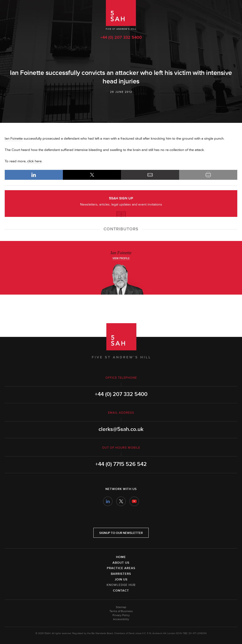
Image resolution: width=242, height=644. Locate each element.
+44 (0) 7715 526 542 (121, 464)
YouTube (134, 501)
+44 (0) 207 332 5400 (121, 37)
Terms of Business (121, 611)
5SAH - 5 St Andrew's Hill (121, 15)
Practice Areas (121, 568)
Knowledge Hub (121, 585)
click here (34, 161)
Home (121, 557)
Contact (121, 591)
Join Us (121, 580)
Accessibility (121, 619)
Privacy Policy (121, 615)
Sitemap (121, 607)
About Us (121, 563)
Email (150, 175)
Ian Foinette (14, 139)
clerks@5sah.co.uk (121, 429)
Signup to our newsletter (121, 533)
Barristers (121, 574)
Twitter (121, 501)
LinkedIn (34, 175)
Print (208, 175)
